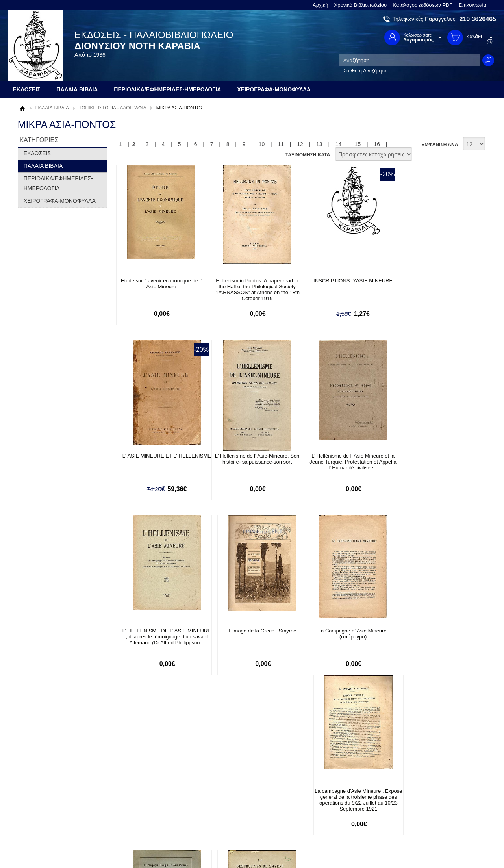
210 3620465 (478, 19)
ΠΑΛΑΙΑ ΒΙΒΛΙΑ (52, 108)
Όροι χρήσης (37, 795)
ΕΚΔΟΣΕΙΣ (37, 153)
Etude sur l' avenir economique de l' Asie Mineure (158, 284)
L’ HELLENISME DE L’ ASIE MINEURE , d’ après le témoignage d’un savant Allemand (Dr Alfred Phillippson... (340, 465)
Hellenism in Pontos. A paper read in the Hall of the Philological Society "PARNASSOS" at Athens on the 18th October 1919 (250, 289)
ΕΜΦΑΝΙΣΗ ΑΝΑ (440, 145)
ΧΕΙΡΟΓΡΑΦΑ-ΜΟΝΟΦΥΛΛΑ (60, 201)
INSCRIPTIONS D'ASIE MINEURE (340, 281)
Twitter (332, 795)
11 (281, 144)
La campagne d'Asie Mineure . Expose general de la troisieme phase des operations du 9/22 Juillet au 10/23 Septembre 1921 (249, 640)
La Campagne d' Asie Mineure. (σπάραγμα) (158, 634)
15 (358, 144)
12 (300, 144)
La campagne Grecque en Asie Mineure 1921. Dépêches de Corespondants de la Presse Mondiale (340, 640)
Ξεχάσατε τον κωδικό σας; (244, 807)
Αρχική (321, 5)
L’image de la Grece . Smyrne (431, 456)
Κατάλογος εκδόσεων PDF (422, 5)
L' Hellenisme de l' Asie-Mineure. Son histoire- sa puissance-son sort (158, 459)
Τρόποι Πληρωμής (140, 790)
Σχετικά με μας (39, 782)
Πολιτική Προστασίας (46, 807)
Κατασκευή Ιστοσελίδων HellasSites (446, 849)
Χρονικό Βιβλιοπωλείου (361, 5)
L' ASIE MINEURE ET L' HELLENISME (431, 284)
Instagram (336, 808)
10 (262, 144)
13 (319, 144)
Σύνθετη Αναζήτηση (366, 71)
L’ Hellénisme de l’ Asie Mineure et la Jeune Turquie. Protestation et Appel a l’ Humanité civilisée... (249, 462)
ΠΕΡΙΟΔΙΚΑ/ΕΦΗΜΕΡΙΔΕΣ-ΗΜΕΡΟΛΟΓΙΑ (58, 183)
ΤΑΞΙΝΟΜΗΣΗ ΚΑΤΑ (308, 155)
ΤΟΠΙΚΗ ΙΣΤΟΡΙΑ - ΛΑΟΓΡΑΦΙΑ (113, 108)
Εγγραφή (224, 795)
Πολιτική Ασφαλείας (141, 815)
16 (377, 144)
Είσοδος (224, 782)
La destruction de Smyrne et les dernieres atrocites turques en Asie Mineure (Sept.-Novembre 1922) (431, 637)
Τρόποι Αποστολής (140, 802)
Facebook (336, 782)
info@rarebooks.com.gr (432, 820)
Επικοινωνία (472, 5)
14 (339, 144)
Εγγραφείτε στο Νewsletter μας (168, 740)
